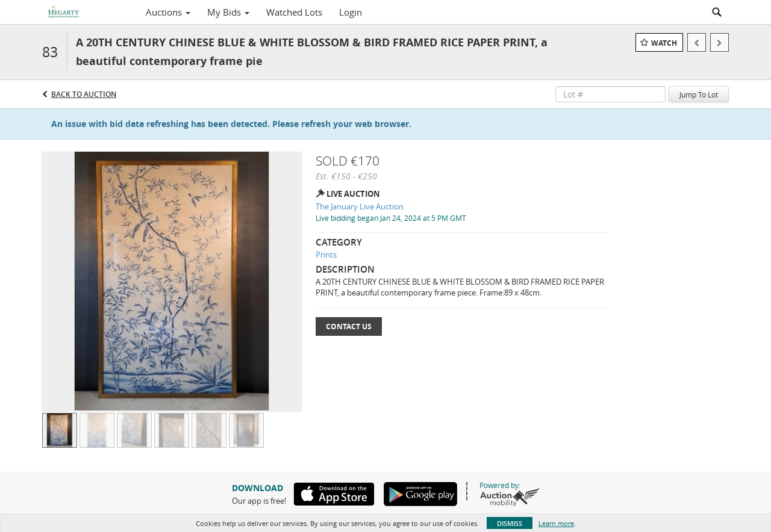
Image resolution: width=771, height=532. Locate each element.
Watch (664, 43)
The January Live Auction (360, 206)
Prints (326, 255)
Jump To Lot (699, 94)
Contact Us (349, 326)
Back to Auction (84, 94)
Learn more (556, 523)
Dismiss (510, 523)
